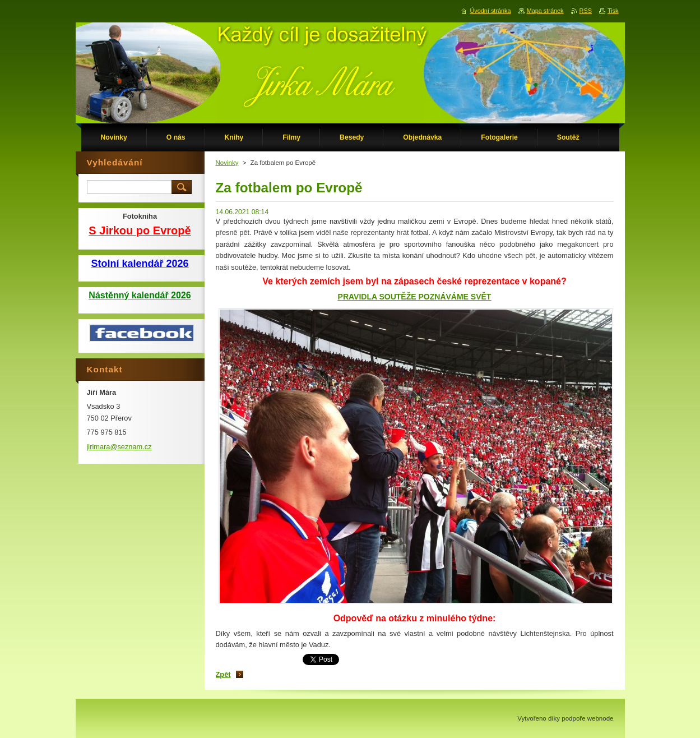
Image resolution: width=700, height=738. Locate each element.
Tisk (613, 11)
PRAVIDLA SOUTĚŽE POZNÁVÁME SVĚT (415, 297)
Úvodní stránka (490, 11)
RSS (586, 11)
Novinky (227, 163)
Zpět (223, 674)
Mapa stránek (545, 11)
